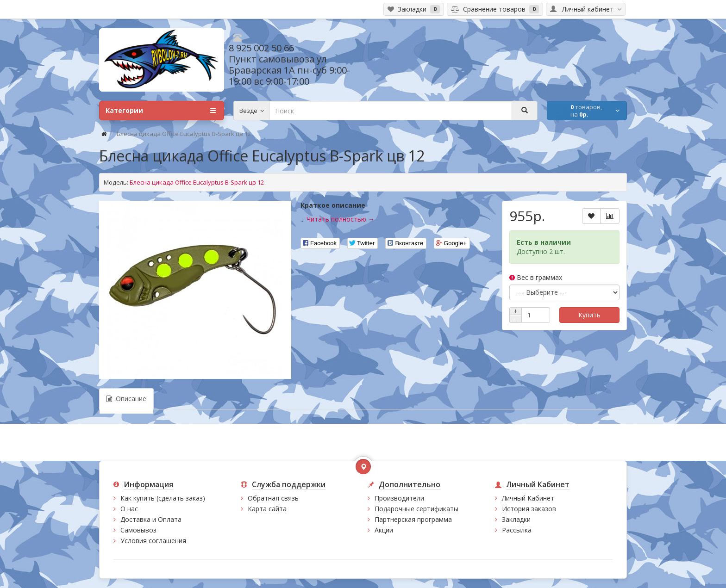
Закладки (516, 519)
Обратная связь (273, 498)
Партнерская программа (413, 519)
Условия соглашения (153, 541)
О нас (129, 509)
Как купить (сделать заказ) (163, 498)
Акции (384, 530)
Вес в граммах (536, 277)
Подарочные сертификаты (416, 509)
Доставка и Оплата (151, 519)
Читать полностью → (341, 219)
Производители (399, 498)
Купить (589, 315)
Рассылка (517, 530)
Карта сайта (267, 509)
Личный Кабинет (528, 498)
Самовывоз (138, 530)
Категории (161, 111)
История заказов (529, 509)
